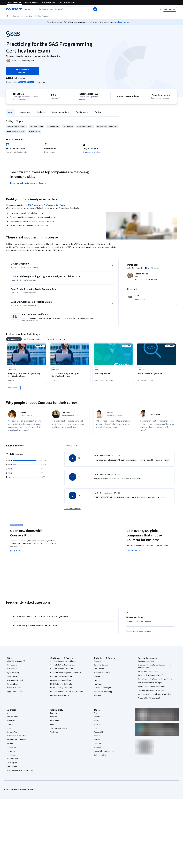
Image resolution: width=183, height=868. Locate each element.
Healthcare (98, 684)
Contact (97, 736)
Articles (97, 740)
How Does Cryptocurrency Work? (150, 675)
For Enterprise (12, 747)
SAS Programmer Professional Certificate (47, 205)
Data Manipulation (37, 126)
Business (97, 661)
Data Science (29, 16)
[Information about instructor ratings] (142, 268)
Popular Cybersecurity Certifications (152, 687)
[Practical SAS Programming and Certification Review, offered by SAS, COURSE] (70, 375)
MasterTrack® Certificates (17, 740)
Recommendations (60, 112)
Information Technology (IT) (105, 692)
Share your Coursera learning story (20, 770)
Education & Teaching (102, 673)
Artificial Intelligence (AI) (16, 661)
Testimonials (82, 112)
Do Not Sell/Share (101, 755)
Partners (54, 717)
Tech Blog (54, 732)
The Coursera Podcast (59, 728)
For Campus (11, 755)
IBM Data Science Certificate (61, 684)
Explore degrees (77, 546)
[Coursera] (14, 9)
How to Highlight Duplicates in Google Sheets (155, 679)
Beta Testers (55, 721)
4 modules (18, 94)
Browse (16, 16)
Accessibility (99, 732)
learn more (147, 631)
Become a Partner (13, 759)
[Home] (7, 16)
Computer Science (101, 665)
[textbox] (68, 9)
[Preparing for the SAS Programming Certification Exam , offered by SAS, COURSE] (27, 375)
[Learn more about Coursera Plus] (42, 82)
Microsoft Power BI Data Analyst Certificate (67, 692)
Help (96, 728)
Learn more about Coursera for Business (28, 183)
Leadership (11, 721)
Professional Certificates (16, 736)
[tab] (14, 339)
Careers (10, 724)
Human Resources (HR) (103, 688)
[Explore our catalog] (30, 9)
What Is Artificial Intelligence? (149, 698)
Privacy (97, 724)
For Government (13, 751)
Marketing (98, 695)
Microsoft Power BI (14, 688)
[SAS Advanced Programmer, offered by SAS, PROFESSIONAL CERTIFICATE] (156, 373)
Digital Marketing (13, 673)
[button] (159, 9)
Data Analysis (43, 16)
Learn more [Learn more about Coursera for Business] (134, 550)
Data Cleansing (53, 126)
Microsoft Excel (12, 684)
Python (9, 695)
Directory (98, 744)
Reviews (99, 112)
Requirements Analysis (16, 132)
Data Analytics (12, 669)
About (10, 112)
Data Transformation (85, 126)
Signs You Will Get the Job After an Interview (154, 694)
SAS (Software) (35, 132)
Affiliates (97, 747)
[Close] (173, 22)
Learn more (123, 22)
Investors (98, 717)
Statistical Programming (16, 126)
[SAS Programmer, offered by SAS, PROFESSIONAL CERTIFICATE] (113, 373)
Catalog (10, 728)
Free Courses (12, 766)
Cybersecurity (12, 665)
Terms (97, 721)
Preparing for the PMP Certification (151, 690)
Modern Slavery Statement (104, 751)
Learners (54, 713)
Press (96, 713)
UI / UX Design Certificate (60, 695)
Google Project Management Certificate (66, 673)
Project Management (15, 692)
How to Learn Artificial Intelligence (151, 683)
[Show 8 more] (13, 388)
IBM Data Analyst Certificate (61, 680)
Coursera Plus (12, 732)
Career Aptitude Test (146, 661)
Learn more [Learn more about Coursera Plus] (17, 551)
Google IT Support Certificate (62, 669)
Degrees (10, 744)
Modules (41, 112)
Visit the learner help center (139, 622)
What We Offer (12, 717)
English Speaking (13, 676)
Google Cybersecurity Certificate (63, 661)
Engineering (99, 676)
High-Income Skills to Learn (148, 671)
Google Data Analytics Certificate (63, 665)
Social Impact (12, 763)
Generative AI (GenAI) (15, 680)
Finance (97, 680)
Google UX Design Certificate (61, 676)
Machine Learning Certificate (61, 688)
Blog (52, 724)
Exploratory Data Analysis (107, 126)
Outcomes (25, 112)
